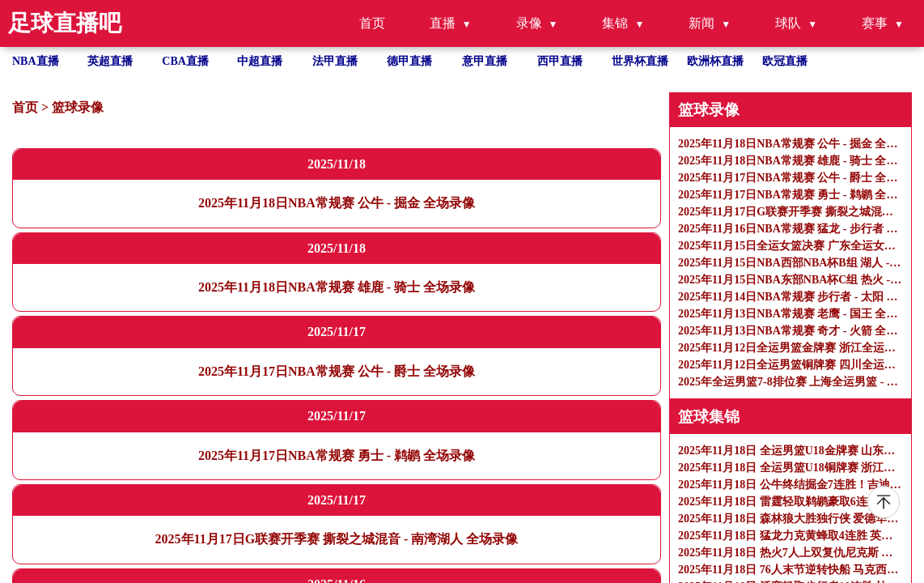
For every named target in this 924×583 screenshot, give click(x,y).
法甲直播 (335, 61)
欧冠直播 (785, 61)
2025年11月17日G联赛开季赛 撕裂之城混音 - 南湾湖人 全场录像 (337, 539)
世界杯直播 (640, 61)
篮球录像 (78, 107)
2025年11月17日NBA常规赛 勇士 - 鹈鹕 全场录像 (337, 455)
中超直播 (260, 61)
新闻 (701, 23)
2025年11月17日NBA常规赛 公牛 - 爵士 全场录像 (337, 371)
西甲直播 (560, 61)
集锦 (615, 23)
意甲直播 (485, 61)
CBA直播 (185, 61)
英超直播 (110, 61)
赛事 (875, 23)
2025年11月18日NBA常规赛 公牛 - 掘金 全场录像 (337, 203)
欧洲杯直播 (715, 61)
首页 (372, 23)
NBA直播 (36, 61)
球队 (788, 23)
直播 (443, 23)
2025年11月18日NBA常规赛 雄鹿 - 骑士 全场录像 (337, 287)
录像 (529, 23)
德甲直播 (409, 61)
